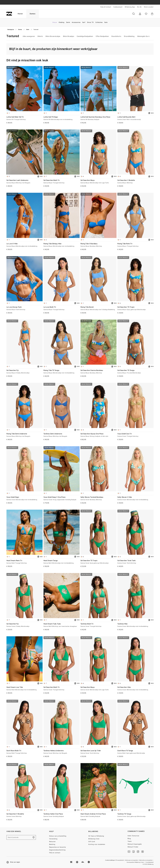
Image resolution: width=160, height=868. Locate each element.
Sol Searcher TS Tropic (135, 308)
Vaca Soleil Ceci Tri (135, 435)
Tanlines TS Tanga (135, 815)
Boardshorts (116, 36)
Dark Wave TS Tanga (135, 752)
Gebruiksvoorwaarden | (146, 860)
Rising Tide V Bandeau (99, 245)
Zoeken (134, 14)
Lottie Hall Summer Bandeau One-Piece (99, 118)
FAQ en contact (55, 853)
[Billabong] (9, 14)
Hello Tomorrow (133, 836)
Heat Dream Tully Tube (62, 625)
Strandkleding (129, 36)
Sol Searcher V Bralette (135, 182)
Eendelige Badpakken (85, 36)
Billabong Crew (94, 839)
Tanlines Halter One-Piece (62, 815)
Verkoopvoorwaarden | (132, 860)
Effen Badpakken (102, 36)
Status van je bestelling (58, 836)
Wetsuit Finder (133, 847)
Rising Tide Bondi (99, 308)
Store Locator (149, 7)
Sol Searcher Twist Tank (135, 562)
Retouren (52, 842)
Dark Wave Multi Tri (25, 752)
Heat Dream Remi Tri (25, 562)
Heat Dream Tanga (62, 562)
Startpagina (11, 30)
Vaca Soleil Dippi (25, 499)
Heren (20, 14)
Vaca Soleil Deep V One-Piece (62, 499)
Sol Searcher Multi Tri (62, 182)
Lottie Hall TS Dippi (62, 118)
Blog (129, 839)
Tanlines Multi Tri (99, 625)
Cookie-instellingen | (110, 860)
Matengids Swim (144, 36)
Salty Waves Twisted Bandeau (99, 499)
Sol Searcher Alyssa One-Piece (99, 435)
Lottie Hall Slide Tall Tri (25, 118)
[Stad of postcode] (21, 837)
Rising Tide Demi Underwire (25, 435)
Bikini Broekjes (69, 36)
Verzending (53, 839)
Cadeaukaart (118, 7)
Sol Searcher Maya (99, 182)
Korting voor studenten (97, 844)
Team (130, 841)
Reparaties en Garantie (57, 847)
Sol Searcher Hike (135, 689)
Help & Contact (106, 7)
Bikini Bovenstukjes (53, 36)
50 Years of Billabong (96, 836)
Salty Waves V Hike (135, 499)
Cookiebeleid (150, 862)
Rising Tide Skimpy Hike (62, 245)
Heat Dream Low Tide (25, 689)
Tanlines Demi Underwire (62, 435)
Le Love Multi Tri (62, 308)
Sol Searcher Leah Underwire (25, 182)
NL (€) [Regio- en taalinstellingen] (139, 7)
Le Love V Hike (25, 245)
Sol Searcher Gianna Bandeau (99, 372)
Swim (28, 30)
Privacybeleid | (120, 860)
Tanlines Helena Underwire (62, 752)
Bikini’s (40, 36)
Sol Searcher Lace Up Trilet (99, 752)
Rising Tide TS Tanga (62, 372)
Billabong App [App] (130, 7)
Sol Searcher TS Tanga (135, 372)
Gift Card (92, 842)
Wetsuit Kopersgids (135, 844)
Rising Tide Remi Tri (135, 245)
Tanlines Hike (135, 625)
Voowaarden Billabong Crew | (136, 862)
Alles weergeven (29, 36)
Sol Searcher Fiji (25, 372)
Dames (33, 14)
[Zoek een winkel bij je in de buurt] (34, 837)
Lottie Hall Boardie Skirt (135, 118)
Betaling (52, 844)
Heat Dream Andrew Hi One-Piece (99, 815)
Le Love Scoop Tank (25, 308)
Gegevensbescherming (57, 850)
